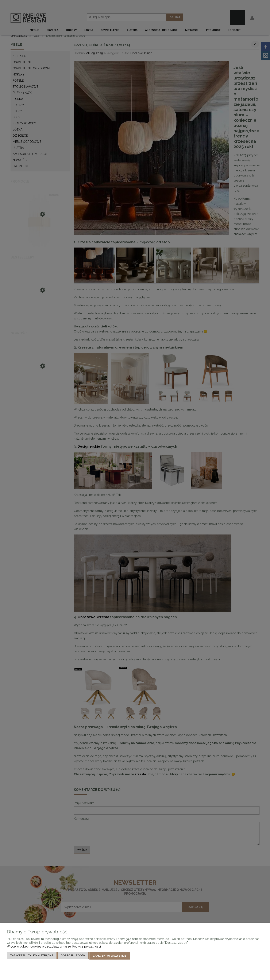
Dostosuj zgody (73, 956)
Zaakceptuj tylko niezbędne (32, 956)
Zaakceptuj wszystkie (110, 956)
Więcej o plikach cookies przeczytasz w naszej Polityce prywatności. (54, 947)
